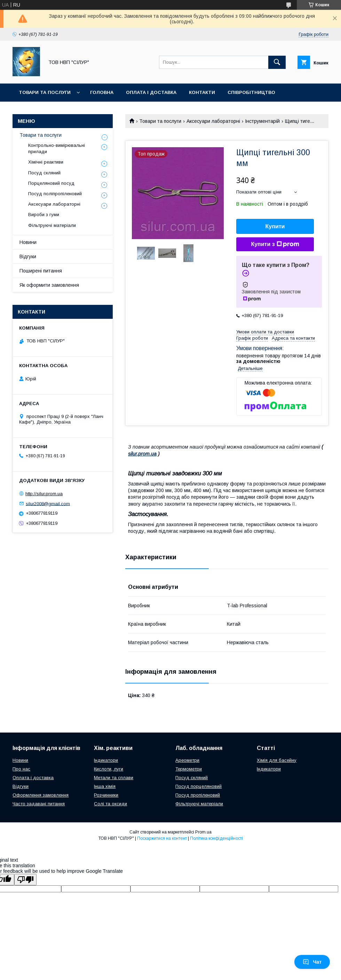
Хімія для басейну (277, 760)
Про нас (21, 769)
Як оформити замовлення (49, 285)
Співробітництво (251, 92)
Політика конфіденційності (216, 838)
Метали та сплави (114, 778)
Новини (28, 242)
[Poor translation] (25, 880)
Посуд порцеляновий (199, 786)
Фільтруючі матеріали (52, 225)
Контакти (202, 92)
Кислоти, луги (109, 769)
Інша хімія (105, 786)
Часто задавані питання (39, 804)
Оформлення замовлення (41, 795)
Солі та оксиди (110, 804)
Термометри (189, 769)
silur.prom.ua (142, 454)
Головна (102, 92)
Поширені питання (41, 271)
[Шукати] (277, 62)
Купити (275, 226)
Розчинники (106, 795)
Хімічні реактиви (46, 162)
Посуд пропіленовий (198, 795)
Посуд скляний (44, 173)
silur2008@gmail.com (48, 503)
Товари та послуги (45, 92)
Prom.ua (203, 832)
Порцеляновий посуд (51, 183)
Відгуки (28, 256)
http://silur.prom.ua (44, 494)
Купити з (275, 244)
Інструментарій (262, 121)
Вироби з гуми (44, 215)
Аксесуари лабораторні (213, 121)
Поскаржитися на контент (162, 838)
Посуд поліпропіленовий (55, 194)
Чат (312, 962)
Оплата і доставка (151, 92)
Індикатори (106, 760)
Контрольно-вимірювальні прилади (57, 148)
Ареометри (187, 760)
